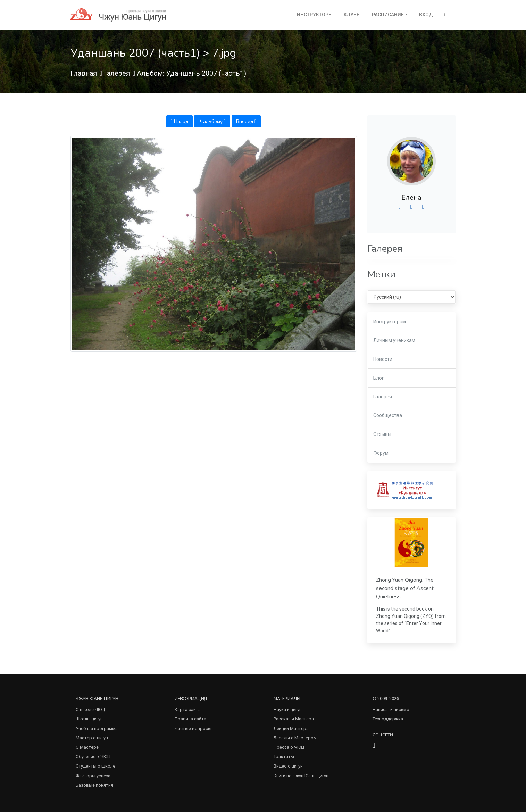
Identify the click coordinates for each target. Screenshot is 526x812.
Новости (383, 359)
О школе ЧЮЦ (90, 709)
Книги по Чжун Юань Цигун (301, 776)
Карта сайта (188, 709)
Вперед (246, 121)
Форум (381, 453)
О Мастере (87, 747)
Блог (379, 378)
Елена (411, 197)
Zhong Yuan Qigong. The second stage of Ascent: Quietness (405, 589)
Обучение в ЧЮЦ (93, 757)
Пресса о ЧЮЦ (289, 747)
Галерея (117, 73)
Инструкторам (390, 322)
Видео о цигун (288, 766)
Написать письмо (391, 709)
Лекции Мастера (291, 728)
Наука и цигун (288, 709)
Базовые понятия (94, 785)
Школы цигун (89, 719)
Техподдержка (388, 719)
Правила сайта (190, 719)
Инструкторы (315, 15)
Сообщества (388, 415)
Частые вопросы (193, 728)
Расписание (388, 15)
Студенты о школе (95, 766)
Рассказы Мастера (294, 719)
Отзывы (382, 434)
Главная (84, 73)
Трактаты (284, 757)
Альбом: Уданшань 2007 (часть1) (191, 73)
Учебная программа (97, 728)
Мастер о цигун (92, 738)
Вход (426, 15)
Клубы (352, 15)
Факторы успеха (93, 776)
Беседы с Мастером (295, 738)
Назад (179, 121)
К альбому (212, 121)
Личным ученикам (394, 340)
